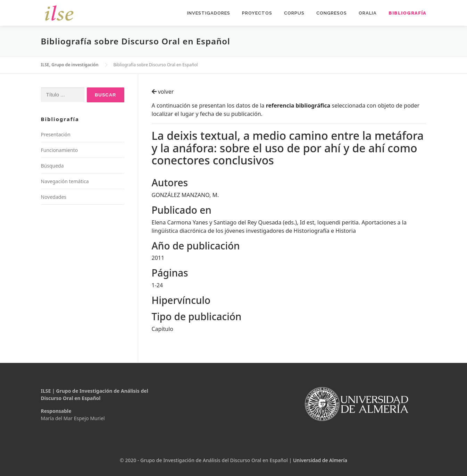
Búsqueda (52, 166)
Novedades (54, 197)
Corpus (294, 13)
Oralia (368, 13)
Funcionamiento (60, 150)
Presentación (56, 134)
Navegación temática (65, 181)
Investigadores (209, 13)
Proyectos (257, 13)
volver (163, 92)
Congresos (332, 13)
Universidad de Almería (320, 460)
